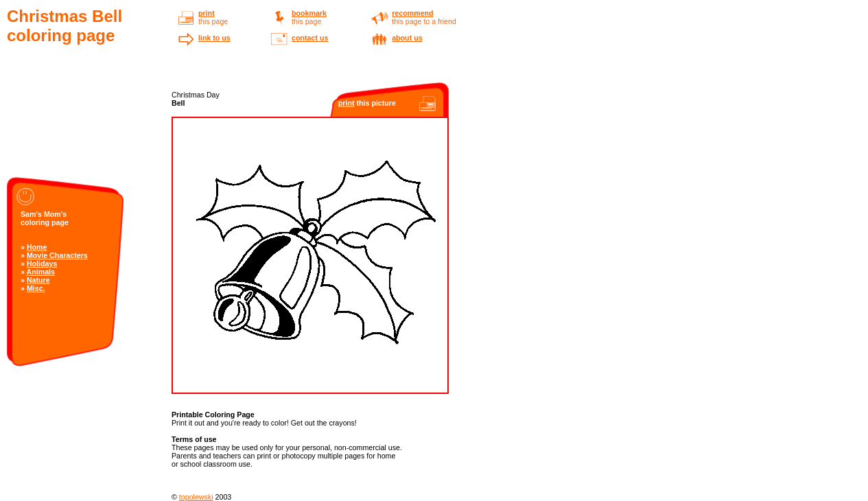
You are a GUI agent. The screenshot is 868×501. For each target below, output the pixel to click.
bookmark (309, 13)
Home (37, 247)
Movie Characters (57, 255)
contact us (310, 38)
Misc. (36, 288)
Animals (41, 272)
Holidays (42, 264)
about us (407, 38)
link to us (214, 38)
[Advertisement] (75, 121)
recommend (412, 13)
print (207, 13)
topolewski (196, 497)
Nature (38, 280)
